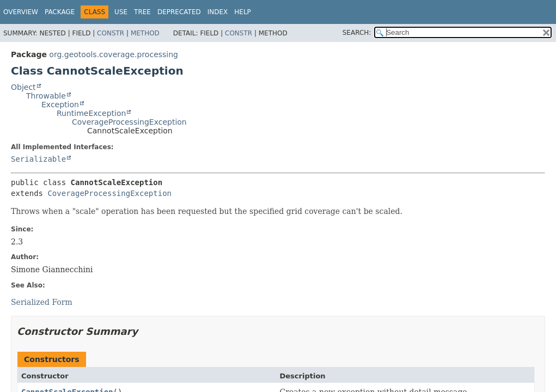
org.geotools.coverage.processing (114, 54)
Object (23, 87)
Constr (111, 33)
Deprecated (179, 12)
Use (121, 12)
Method (145, 33)
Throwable (46, 96)
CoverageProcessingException (129, 122)
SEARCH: (357, 33)
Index (218, 12)
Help (243, 12)
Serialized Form (42, 302)
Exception (60, 105)
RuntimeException (91, 113)
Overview (21, 12)
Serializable (38, 159)
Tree (142, 12)
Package (60, 12)
